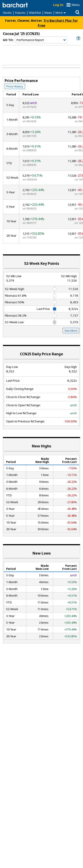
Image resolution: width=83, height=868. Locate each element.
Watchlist (35, 13)
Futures (20, 13)
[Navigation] (41, 40)
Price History (15, 86)
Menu (76, 5)
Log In (58, 5)
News (48, 13)
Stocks (7, 13)
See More (71, 331)
